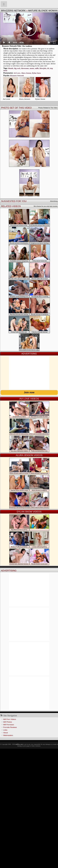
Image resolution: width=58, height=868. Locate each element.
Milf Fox (29, 4)
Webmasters (8, 735)
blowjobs (43, 68)
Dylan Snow (36, 73)
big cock (17, 68)
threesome (25, 68)
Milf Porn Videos (10, 719)
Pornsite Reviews (10, 727)
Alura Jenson (26, 73)
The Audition (27, 46)
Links (5, 730)
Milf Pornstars (9, 725)
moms (32, 68)
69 (48, 68)
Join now (29, 392)
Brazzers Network (13, 11)
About (6, 733)
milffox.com (19, 744)
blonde (11, 68)
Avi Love (17, 73)
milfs (37, 68)
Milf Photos (8, 722)
